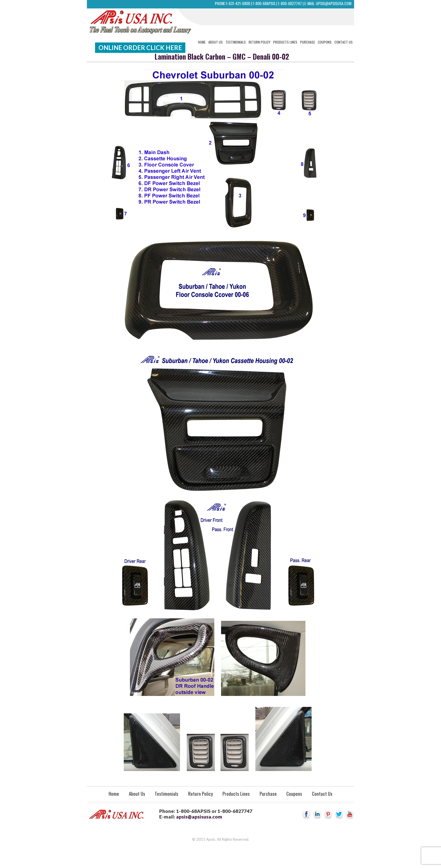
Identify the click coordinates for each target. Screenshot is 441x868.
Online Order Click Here (140, 48)
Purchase (308, 42)
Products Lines (285, 42)
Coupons (325, 42)
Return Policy (259, 42)
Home (202, 42)
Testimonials (236, 42)
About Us (216, 42)
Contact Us (344, 42)
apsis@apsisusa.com (334, 3)
